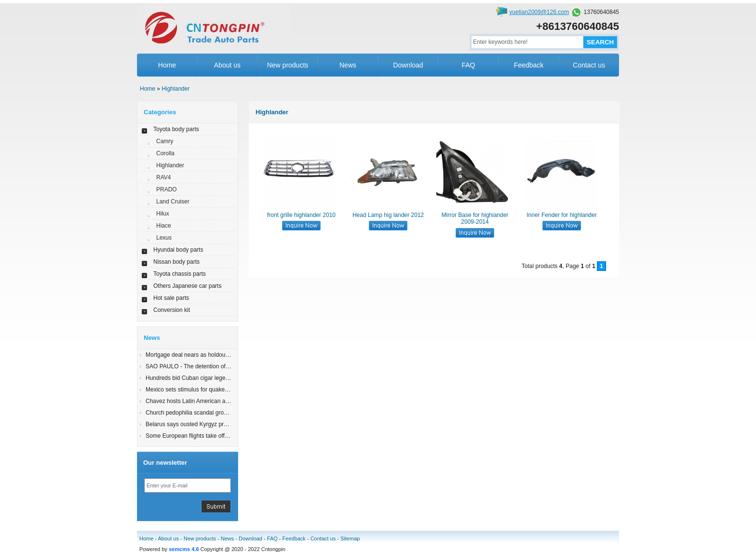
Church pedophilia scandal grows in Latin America (209, 413)
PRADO (167, 189)
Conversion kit (172, 310)
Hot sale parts (171, 298)
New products (288, 65)
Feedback (529, 65)
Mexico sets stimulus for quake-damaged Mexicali (209, 390)
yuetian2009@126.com (539, 12)
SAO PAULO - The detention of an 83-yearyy (203, 366)
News (348, 65)
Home (167, 65)
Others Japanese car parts (187, 286)
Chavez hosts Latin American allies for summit (205, 401)
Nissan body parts (176, 262)
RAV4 (163, 177)
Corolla (165, 153)
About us (227, 65)
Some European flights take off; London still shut (208, 436)
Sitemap (350, 539)
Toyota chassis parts (180, 274)
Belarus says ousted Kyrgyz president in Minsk (205, 424)
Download (408, 65)
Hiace (164, 226)
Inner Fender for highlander (561, 215)
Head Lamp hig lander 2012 (388, 215)
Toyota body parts (176, 129)
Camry (165, 141)
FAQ (468, 65)
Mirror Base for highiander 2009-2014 (475, 218)
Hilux (163, 214)
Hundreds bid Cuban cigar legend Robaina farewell (211, 378)
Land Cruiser (173, 202)
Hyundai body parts (178, 250)
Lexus (164, 238)
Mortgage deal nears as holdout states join (200, 355)
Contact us (589, 65)
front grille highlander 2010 (301, 215)
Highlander (175, 89)
